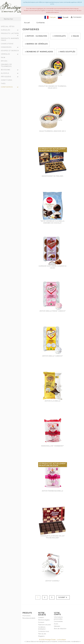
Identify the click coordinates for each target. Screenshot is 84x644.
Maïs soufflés (67, 52)
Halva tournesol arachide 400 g (52, 131)
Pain (3, 58)
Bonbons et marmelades (39, 52)
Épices (4, 61)
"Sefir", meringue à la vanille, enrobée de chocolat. (53, 222)
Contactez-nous (44, 631)
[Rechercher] (11, 19)
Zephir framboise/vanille (52, 491)
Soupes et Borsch (10, 51)
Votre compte (57, 614)
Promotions (26, 616)
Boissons (11, 70)
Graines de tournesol (6, 65)
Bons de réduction (60, 629)
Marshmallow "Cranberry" (52, 446)
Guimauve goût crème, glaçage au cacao (53, 267)
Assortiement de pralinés (52, 176)
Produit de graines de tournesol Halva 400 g (53, 87)
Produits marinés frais (10, 39)
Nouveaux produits (29, 618)
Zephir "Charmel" (52, 581)
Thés (3, 84)
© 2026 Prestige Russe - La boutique (53, 640)
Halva (75, 36)
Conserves (11, 47)
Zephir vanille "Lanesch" (52, 356)
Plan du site (42, 634)
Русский (63, 17)
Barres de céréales (36, 44)
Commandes (58, 621)
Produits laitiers (11, 34)
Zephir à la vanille (53, 401)
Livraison (41, 617)
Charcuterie (7, 44)
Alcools (11, 73)
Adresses (57, 626)
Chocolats (59, 36)
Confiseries (11, 87)
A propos (41, 622)
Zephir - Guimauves (36, 36)
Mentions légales (44, 620)
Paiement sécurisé (44, 625)
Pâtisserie (11, 77)
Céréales (11, 54)
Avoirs (56, 624)
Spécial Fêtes (8, 27)
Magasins (41, 636)
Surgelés (11, 30)
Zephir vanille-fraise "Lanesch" (53, 311)
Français (50, 17)
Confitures (7, 80)
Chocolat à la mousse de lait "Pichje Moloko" (52, 537)
